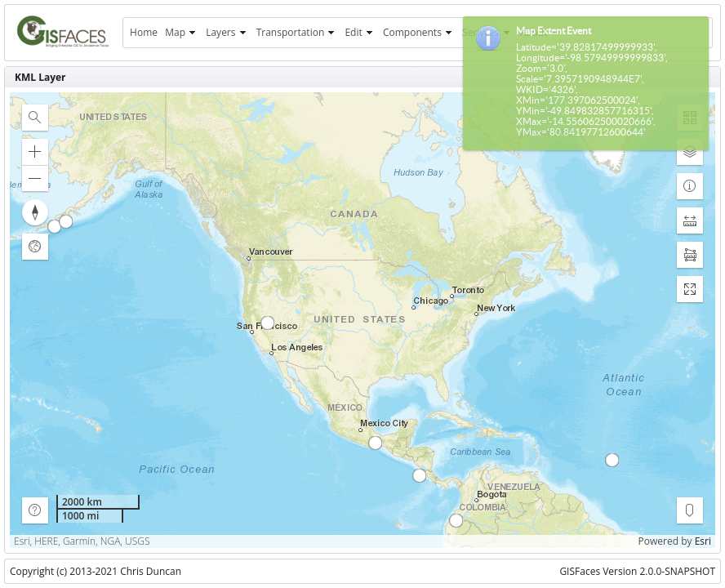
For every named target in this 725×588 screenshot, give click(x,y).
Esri (703, 541)
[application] (362, 320)
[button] (35, 118)
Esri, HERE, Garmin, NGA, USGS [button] (82, 541)
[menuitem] (143, 33)
